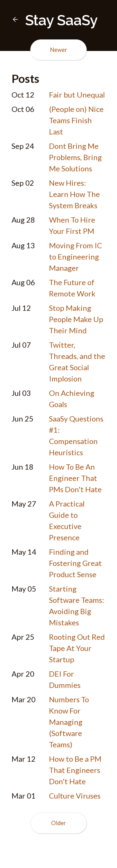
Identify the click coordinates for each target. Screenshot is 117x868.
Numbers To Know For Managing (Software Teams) (69, 722)
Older (58, 823)
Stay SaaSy (55, 20)
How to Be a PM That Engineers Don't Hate (75, 770)
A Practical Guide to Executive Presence (67, 520)
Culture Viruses (75, 796)
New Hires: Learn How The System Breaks (74, 194)
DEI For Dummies (65, 679)
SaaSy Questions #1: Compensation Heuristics (76, 435)
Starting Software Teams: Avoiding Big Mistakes (77, 606)
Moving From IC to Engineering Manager (76, 257)
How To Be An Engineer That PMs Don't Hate (75, 478)
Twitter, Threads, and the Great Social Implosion (77, 362)
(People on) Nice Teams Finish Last (76, 120)
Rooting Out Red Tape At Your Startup (77, 648)
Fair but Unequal (77, 95)
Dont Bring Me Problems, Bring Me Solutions (75, 157)
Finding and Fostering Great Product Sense (75, 563)
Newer (58, 50)
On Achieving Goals (72, 399)
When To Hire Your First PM (72, 225)
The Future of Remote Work (72, 288)
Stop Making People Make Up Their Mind (76, 319)
